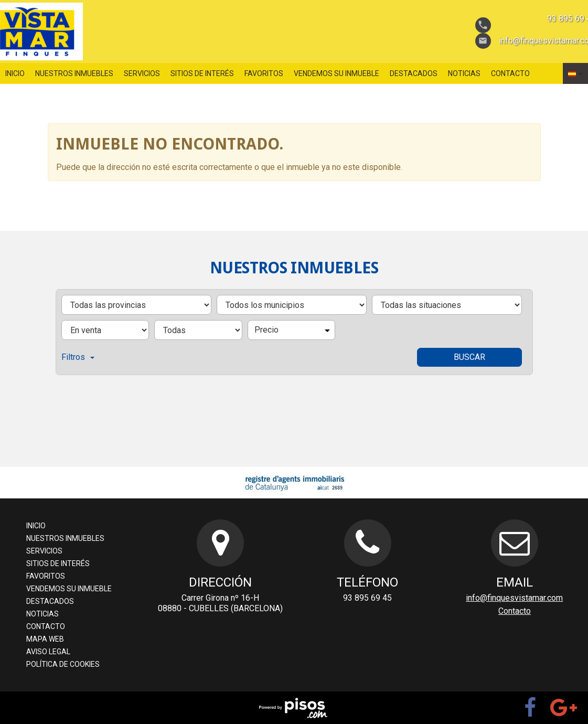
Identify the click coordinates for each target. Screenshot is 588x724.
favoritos (264, 73)
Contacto (510, 73)
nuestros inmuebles (74, 73)
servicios (142, 73)
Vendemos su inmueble (336, 73)
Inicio (15, 73)
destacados (414, 73)
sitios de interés (202, 73)
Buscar (469, 357)
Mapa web (45, 639)
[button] (575, 73)
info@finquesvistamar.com (514, 598)
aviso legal (48, 652)
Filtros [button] (78, 357)
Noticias (464, 73)
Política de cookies (63, 664)
